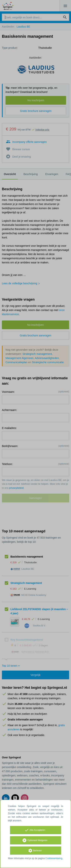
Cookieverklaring (54, 858)
